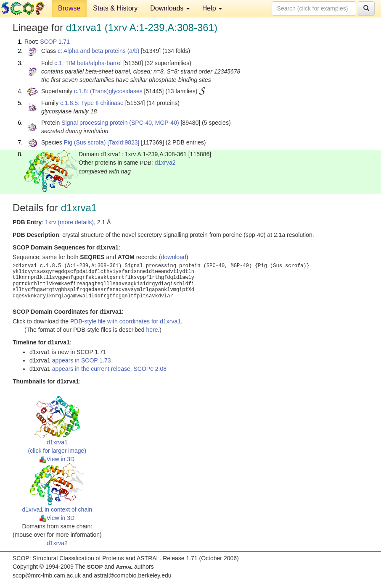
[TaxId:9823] (123, 142)
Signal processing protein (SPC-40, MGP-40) (120, 123)
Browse (69, 8)
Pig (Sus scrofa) (85, 142)
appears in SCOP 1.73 (82, 360)
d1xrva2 (165, 163)
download (174, 257)
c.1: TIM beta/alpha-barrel (88, 63)
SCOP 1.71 (55, 42)
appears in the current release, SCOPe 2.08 (109, 369)
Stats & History (115, 8)
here (152, 330)
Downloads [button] (170, 8)
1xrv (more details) (69, 222)
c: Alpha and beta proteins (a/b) (99, 51)
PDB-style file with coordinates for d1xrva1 (126, 321)
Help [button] (212, 8)
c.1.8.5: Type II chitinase (92, 103)
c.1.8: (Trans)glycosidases (108, 91)
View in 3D (57, 459)
